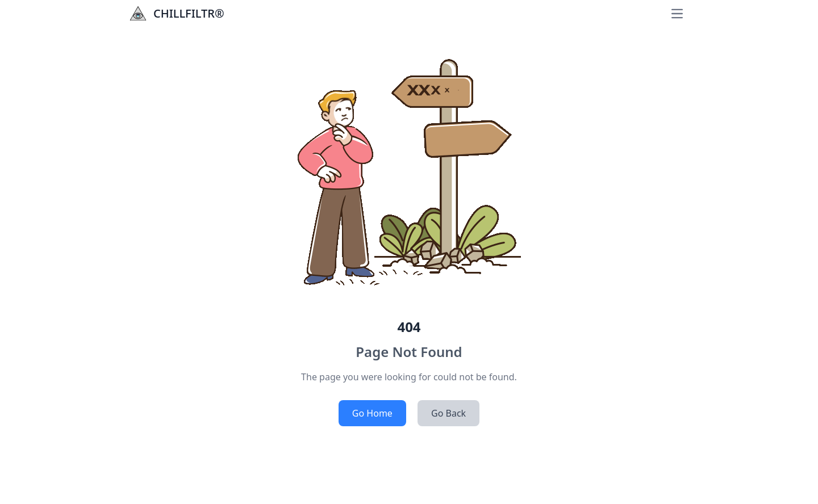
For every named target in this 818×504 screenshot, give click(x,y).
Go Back (448, 413)
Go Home (372, 413)
